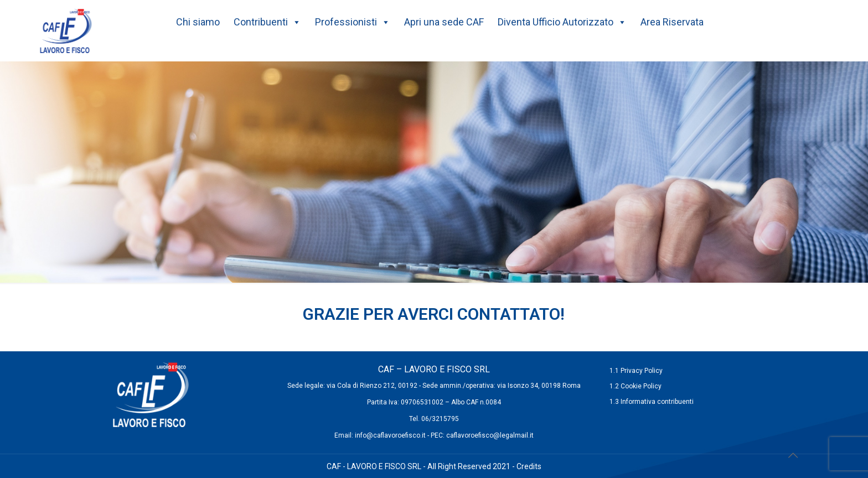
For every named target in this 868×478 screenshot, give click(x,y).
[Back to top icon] (793, 455)
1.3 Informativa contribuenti (652, 402)
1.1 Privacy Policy (636, 371)
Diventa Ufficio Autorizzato (562, 22)
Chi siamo (198, 22)
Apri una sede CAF (444, 22)
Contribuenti (267, 22)
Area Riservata (672, 22)
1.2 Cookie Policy (635, 386)
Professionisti (353, 22)
